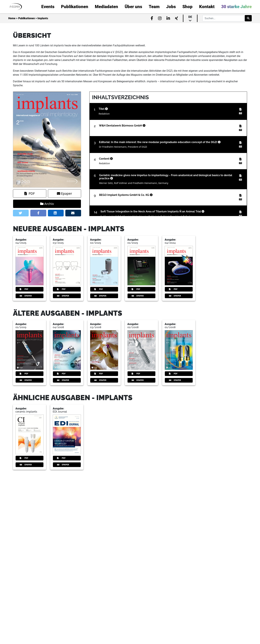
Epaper (64, 193)
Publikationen (27, 18)
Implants (43, 18)
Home (12, 18)
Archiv (47, 204)
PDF (30, 193)
